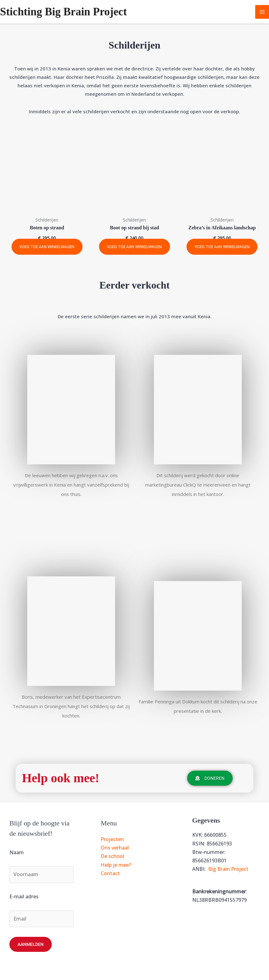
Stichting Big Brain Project (63, 12)
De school (112, 856)
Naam (17, 852)
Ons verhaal (115, 848)
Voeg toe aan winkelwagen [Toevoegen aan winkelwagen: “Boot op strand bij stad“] (134, 247)
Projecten (112, 839)
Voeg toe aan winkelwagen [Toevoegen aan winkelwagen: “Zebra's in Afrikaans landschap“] (222, 247)
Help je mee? (116, 865)
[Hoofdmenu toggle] (262, 12)
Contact (110, 873)
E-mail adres (24, 896)
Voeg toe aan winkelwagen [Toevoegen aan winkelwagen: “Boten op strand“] (47, 247)
